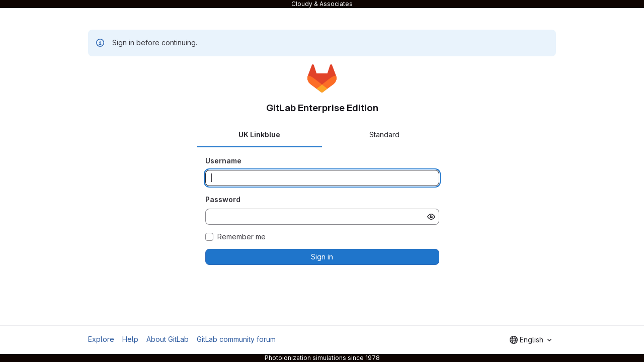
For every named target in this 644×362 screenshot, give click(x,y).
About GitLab (168, 339)
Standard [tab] (384, 134)
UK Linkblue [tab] (259, 134)
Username (223, 161)
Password (223, 199)
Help (130, 339)
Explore (101, 339)
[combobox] (531, 340)
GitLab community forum (236, 339)
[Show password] (431, 217)
